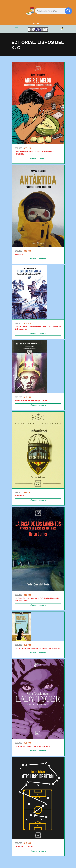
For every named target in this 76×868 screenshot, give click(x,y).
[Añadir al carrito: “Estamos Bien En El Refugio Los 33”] (38, 405)
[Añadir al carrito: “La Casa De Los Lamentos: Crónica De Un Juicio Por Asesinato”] (38, 605)
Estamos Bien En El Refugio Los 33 (31, 401)
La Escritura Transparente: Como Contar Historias (38, 648)
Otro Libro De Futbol (24, 847)
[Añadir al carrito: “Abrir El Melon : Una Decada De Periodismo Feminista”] (38, 158)
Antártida (19, 254)
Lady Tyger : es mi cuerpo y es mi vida (32, 746)
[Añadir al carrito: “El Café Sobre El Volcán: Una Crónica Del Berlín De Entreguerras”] (38, 334)
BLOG (36, 24)
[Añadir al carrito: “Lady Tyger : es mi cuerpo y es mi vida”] (38, 751)
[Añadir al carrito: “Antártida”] (38, 259)
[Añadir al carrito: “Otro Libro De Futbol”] (38, 851)
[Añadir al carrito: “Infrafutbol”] (38, 500)
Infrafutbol (20, 496)
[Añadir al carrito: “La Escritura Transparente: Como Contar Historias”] (38, 653)
